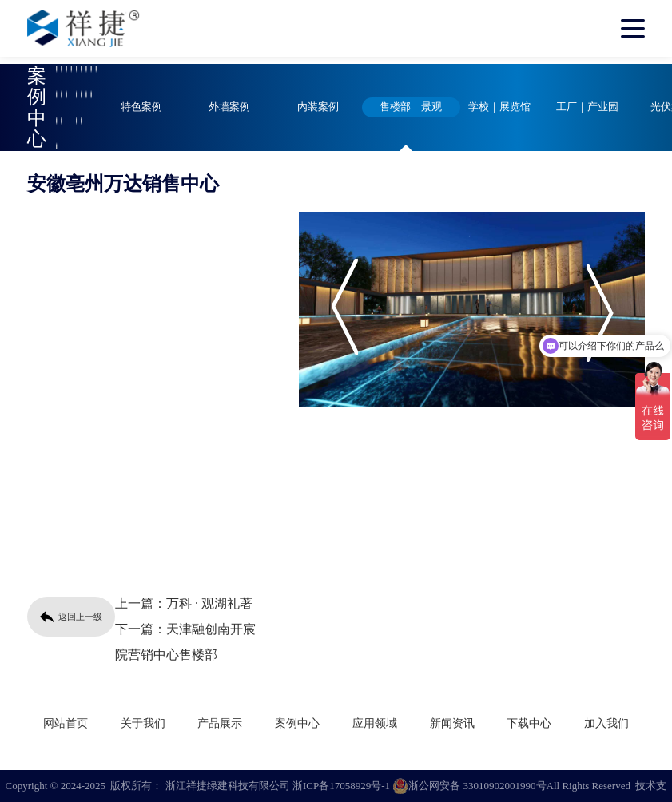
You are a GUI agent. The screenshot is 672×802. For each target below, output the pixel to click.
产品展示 (220, 723)
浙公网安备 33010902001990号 (469, 786)
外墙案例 (229, 107)
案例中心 (297, 723)
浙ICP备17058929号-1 (341, 786)
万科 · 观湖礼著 (209, 603)
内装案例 (318, 107)
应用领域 (375, 723)
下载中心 (529, 723)
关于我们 (143, 723)
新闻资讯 (452, 723)
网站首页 (66, 723)
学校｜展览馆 (499, 107)
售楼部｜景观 (411, 107)
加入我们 (606, 723)
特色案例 (141, 107)
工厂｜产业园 (587, 107)
